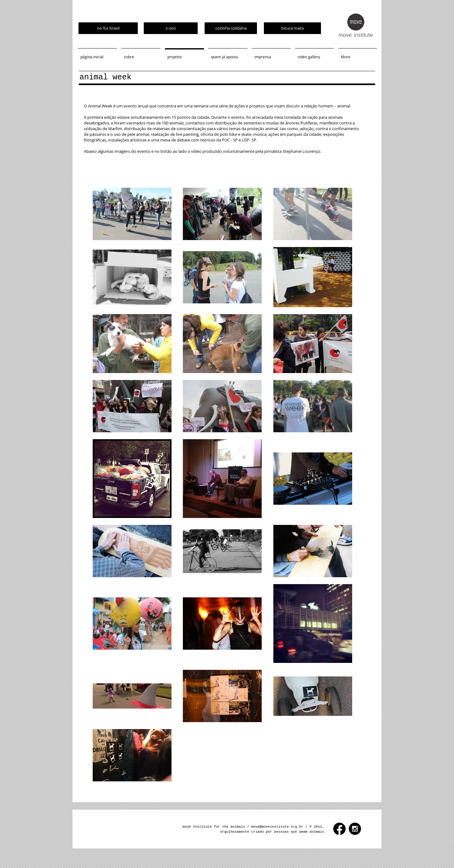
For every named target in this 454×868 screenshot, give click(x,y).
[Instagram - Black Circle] (355, 829)
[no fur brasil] (108, 28)
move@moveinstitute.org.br (277, 827)
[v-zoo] (171, 28)
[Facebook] (339, 829)
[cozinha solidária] (231, 28)
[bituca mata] (292, 28)
